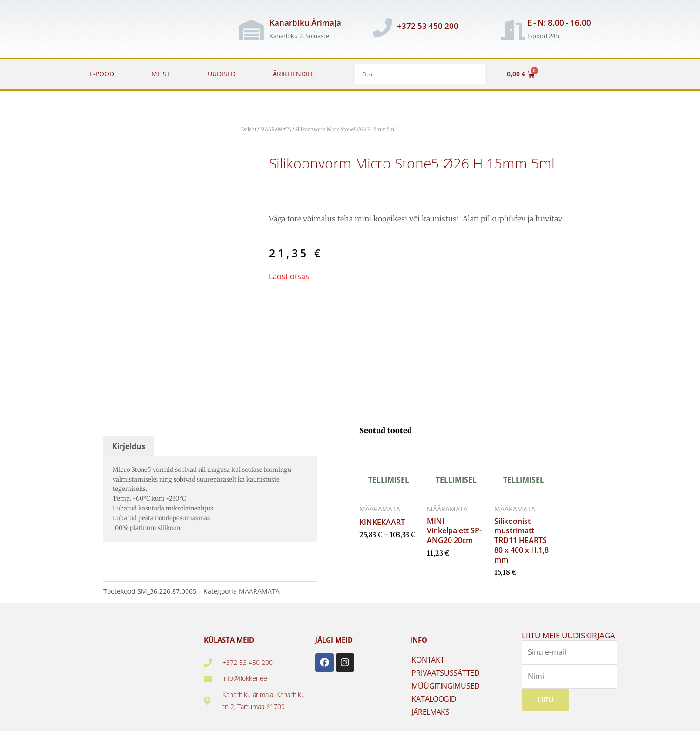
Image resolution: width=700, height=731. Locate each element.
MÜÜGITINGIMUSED (446, 686)
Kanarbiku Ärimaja (305, 23)
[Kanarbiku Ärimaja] (252, 30)
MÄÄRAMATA (276, 130)
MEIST (161, 74)
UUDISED (222, 74)
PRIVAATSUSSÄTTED (445, 673)
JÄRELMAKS (430, 712)
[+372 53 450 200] (383, 27)
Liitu (545, 699)
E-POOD (102, 74)
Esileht (249, 130)
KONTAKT (428, 660)
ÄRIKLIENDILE (294, 74)
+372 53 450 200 (428, 26)
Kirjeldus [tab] (129, 446)
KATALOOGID (434, 699)
